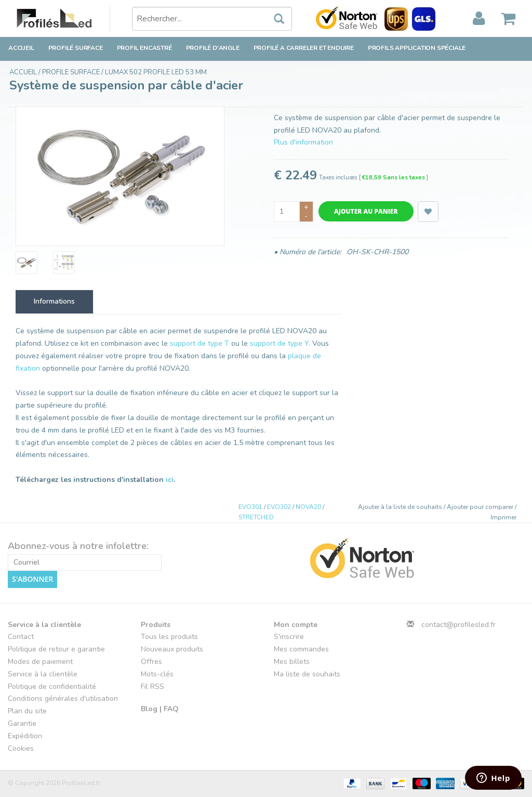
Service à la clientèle (43, 674)
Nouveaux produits (172, 649)
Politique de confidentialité (52, 686)
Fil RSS (152, 686)
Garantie (22, 723)
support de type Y (279, 343)
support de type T (199, 343)
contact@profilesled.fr (458, 624)
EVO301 (250, 507)
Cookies (21, 748)
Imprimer (503, 517)
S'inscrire (289, 637)
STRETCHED (256, 517)
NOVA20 (308, 507)
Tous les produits (169, 637)
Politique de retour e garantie (56, 649)
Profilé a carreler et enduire (304, 48)
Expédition (25, 736)
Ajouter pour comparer (481, 507)
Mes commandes (301, 649)
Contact (21, 637)
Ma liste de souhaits (307, 674)
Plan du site (27, 711)
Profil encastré (144, 48)
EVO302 (279, 507)
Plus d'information (303, 142)
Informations (54, 301)
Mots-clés (157, 674)
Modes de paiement (40, 662)
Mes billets (292, 662)
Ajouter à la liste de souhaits (401, 507)
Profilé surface (76, 48)
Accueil (21, 48)
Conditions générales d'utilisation (63, 698)
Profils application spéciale (417, 48)
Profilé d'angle (213, 48)
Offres (151, 662)
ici (170, 480)
